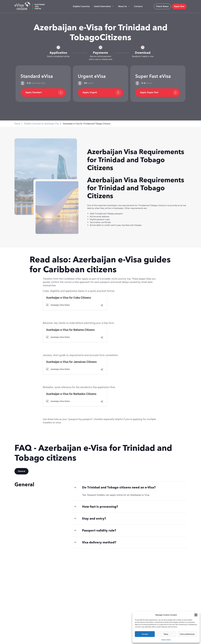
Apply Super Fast (159, 93)
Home (17, 124)
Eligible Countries (81, 6)
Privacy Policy (166, 640)
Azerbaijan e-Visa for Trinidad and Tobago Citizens (87, 124)
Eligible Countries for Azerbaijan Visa (41, 124)
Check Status (162, 6)
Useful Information (104, 6)
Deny (166, 634)
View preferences (187, 634)
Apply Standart (44, 93)
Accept (145, 634)
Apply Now (179, 6)
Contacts (138, 6)
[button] (196, 615)
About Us (124, 6)
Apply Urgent (102, 93)
